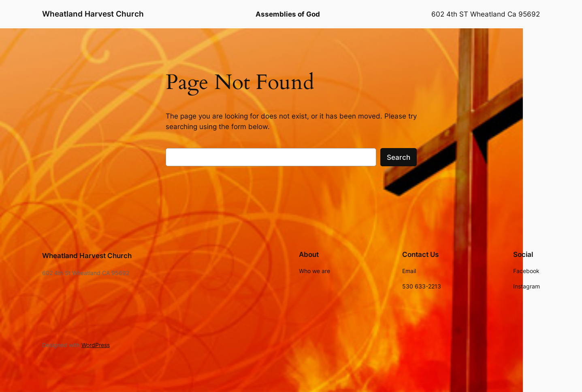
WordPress (96, 345)
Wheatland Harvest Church (93, 14)
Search (399, 157)
